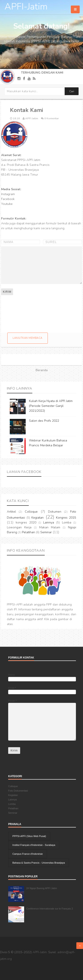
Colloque (31, 512)
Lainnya (49, 522)
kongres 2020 (26, 522)
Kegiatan (38, 518)
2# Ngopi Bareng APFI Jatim (41, 888)
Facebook (8, 199)
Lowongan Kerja (19, 527)
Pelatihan (28, 532)
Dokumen (55, 512)
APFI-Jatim (26, 7)
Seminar (46, 532)
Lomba (67, 522)
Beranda (42, 370)
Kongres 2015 (66, 518)
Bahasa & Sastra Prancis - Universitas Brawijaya (39, 863)
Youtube (7, 204)
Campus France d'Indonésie (28, 854)
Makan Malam (50, 527)
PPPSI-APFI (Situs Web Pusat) (29, 836)
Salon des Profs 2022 (44, 421)
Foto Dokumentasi (18, 791)
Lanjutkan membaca (28, 338)
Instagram (8, 194)
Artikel (11, 512)
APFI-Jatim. (40, 952)
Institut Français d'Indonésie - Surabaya (34, 845)
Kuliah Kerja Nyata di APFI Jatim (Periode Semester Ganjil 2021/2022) (51, 406)
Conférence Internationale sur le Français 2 (49, 909)
